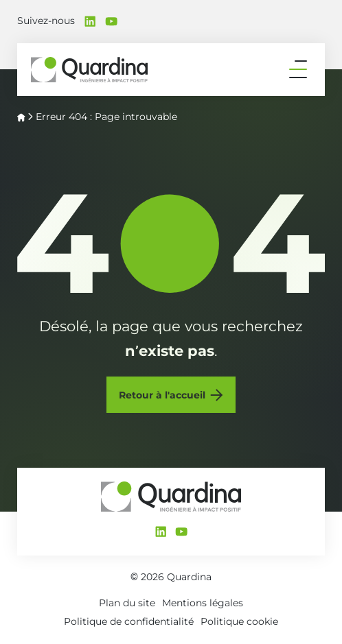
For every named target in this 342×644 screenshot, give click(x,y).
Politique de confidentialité (129, 621)
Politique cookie (239, 621)
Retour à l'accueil (162, 395)
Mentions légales (203, 603)
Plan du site (127, 603)
